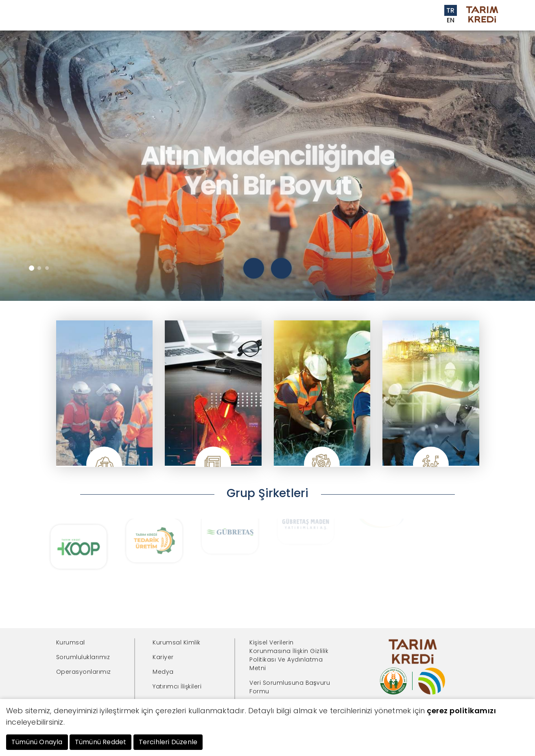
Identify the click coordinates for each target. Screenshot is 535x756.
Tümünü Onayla (37, 742)
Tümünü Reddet (101, 742)
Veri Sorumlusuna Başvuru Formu (290, 687)
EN (451, 20)
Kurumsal (71, 642)
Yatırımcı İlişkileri (177, 686)
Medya (163, 672)
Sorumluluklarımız (83, 657)
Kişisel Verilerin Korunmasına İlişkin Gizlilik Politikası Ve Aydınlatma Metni (289, 655)
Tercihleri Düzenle (168, 742)
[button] (32, 268)
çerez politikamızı (461, 711)
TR (451, 10)
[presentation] (254, 268)
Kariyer (163, 657)
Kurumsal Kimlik (177, 642)
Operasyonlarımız (84, 672)
